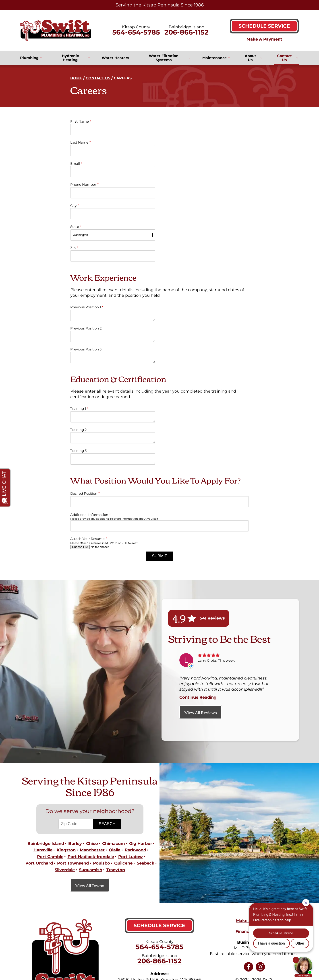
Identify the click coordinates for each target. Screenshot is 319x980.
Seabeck (146, 756)
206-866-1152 (186, 32)
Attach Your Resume (89, 433)
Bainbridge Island (46, 738)
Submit (159, 451)
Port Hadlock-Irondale (91, 750)
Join (240, 941)
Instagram (260, 859)
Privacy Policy (242, 900)
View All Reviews (201, 607)
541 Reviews (212, 513)
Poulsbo (101, 756)
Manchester (92, 744)
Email (76, 143)
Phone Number (178, 143)
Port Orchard (39, 756)
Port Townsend (73, 756)
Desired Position (85, 388)
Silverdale (65, 762)
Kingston (66, 744)
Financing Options (254, 824)
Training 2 (172, 324)
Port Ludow (130, 750)
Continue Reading (198, 592)
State (169, 164)
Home (76, 78)
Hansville (43, 744)
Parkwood (135, 744)
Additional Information (90, 409)
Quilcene (123, 756)
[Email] (189, 941)
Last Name (174, 121)
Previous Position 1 (87, 244)
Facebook (249, 859)
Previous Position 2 (180, 244)
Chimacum (114, 738)
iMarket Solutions (129, 962)
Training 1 (79, 324)
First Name (81, 121)
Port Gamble (50, 750)
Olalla (115, 744)
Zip (74, 185)
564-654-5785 (136, 32)
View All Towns (90, 777)
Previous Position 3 (86, 265)
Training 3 (78, 345)
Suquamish (91, 762)
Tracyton (116, 762)
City (75, 164)
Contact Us (98, 78)
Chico (92, 738)
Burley (75, 738)
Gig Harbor (141, 738)
